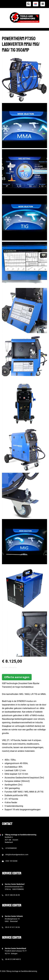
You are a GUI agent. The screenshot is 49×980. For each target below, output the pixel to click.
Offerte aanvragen (17, 677)
